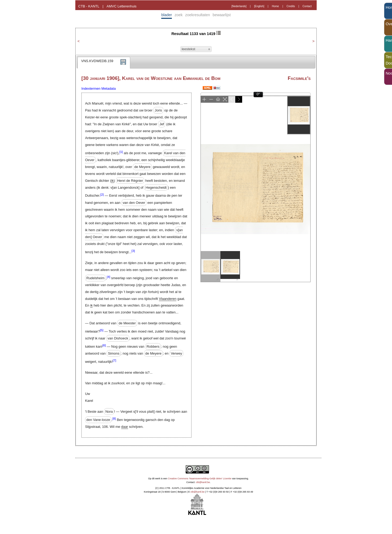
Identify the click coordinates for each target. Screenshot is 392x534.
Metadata (108, 89)
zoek (178, 15)
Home (275, 6)
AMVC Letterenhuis (122, 6)
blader (167, 15)
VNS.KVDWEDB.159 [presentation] (97, 61)
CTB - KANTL (89, 6)
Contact (307, 6)
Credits (291, 6)
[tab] (104, 63)
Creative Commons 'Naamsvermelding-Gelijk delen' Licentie (200, 479)
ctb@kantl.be (203, 482)
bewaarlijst (222, 15)
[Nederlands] (239, 6)
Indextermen (91, 89)
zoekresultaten (198, 15)
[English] (259, 6)
